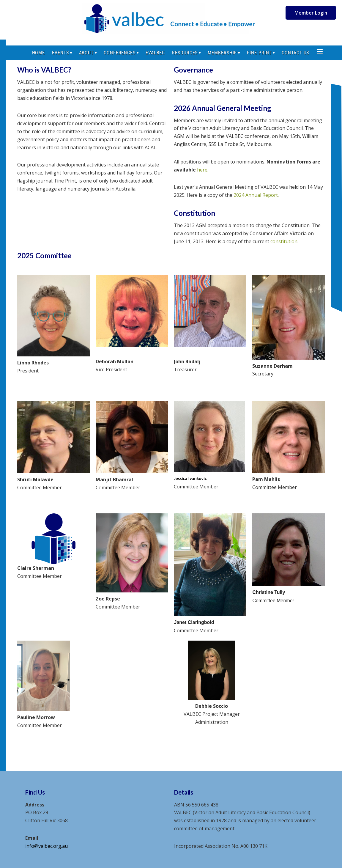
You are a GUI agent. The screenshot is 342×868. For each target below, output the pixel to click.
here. (203, 170)
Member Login (311, 13)
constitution (284, 241)
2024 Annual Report (256, 195)
